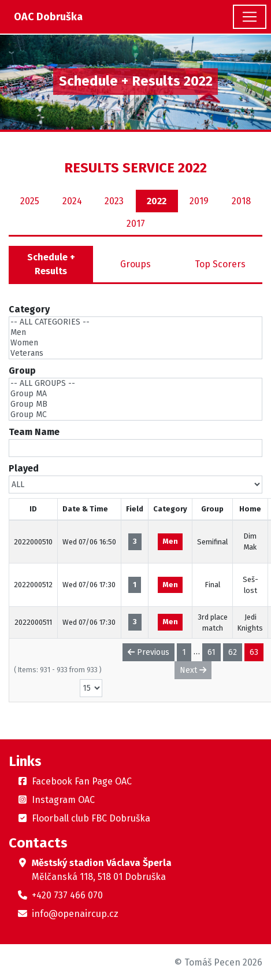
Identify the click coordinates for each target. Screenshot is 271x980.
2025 (30, 201)
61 (211, 652)
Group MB (135, 404)
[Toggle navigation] (250, 17)
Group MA (135, 394)
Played (24, 468)
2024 (72, 201)
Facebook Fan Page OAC (82, 781)
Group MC (135, 415)
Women (135, 343)
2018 (241, 201)
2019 (199, 201)
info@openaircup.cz (75, 914)
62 (233, 652)
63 (254, 652)
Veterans (135, 353)
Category (29, 309)
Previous (149, 652)
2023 (114, 201)
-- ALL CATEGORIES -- (135, 322)
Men (135, 333)
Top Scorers (220, 264)
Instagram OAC (63, 800)
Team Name (34, 432)
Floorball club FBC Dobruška (91, 818)
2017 (136, 224)
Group (22, 371)
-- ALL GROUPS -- (135, 384)
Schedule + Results (51, 264)
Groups (135, 264)
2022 (157, 201)
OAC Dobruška (48, 17)
